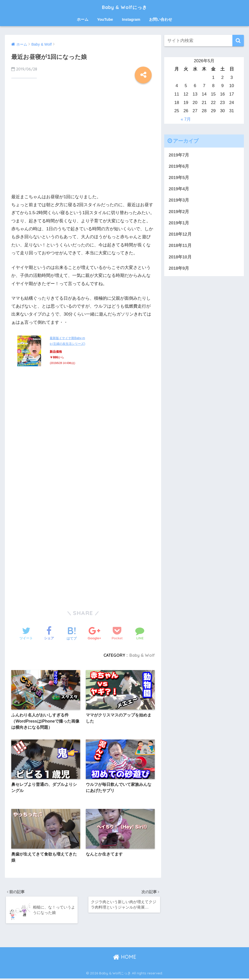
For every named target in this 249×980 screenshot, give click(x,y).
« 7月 (186, 119)
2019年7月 (179, 155)
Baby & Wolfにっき (124, 7)
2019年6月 (179, 166)
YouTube (105, 19)
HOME (125, 958)
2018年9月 (179, 270)
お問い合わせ (161, 19)
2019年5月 (179, 178)
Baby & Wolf (142, 655)
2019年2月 (179, 212)
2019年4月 (179, 189)
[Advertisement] (83, 144)
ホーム (83, 19)
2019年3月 (179, 201)
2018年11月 (180, 247)
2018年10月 (180, 258)
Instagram (131, 19)
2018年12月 (180, 235)
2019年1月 (179, 224)
